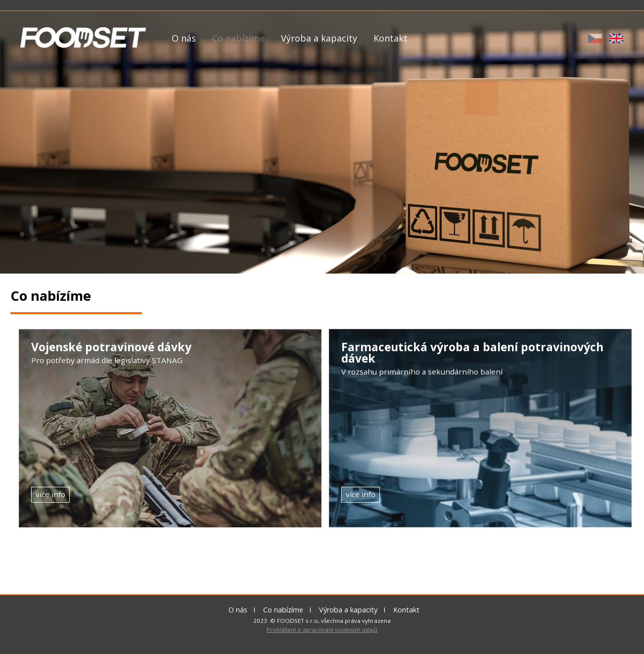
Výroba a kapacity (319, 38)
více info (54, 494)
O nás (184, 38)
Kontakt (391, 38)
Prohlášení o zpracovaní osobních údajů (322, 630)
